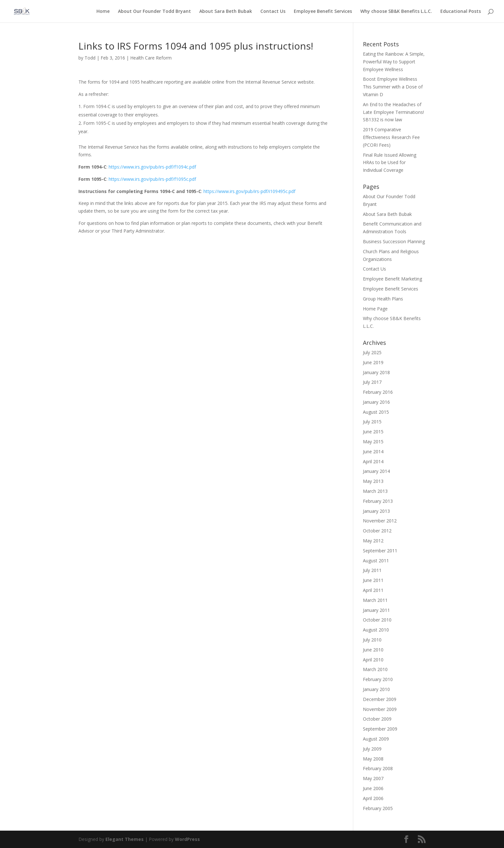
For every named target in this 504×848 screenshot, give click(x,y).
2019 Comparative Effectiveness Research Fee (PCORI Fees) (391, 137)
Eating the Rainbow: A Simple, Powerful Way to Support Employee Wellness (394, 62)
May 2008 (373, 759)
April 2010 (373, 660)
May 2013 (373, 481)
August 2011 (376, 561)
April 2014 (373, 461)
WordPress (187, 839)
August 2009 (376, 739)
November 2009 (380, 709)
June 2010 (373, 650)
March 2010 (375, 669)
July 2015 (372, 422)
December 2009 (380, 699)
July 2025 (372, 352)
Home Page (375, 309)
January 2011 (376, 610)
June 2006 (373, 788)
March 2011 (375, 600)
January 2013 (376, 511)
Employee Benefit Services (323, 12)
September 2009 (380, 729)
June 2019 (373, 362)
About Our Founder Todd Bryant (154, 12)
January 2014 (376, 471)
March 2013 (375, 491)
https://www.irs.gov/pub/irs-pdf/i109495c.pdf (249, 191)
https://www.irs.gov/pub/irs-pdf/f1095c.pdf (152, 179)
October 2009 (377, 719)
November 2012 (380, 521)
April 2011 (373, 590)
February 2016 (378, 392)
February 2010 (378, 679)
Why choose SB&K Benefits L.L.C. (396, 12)
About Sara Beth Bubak (226, 12)
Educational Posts (461, 12)
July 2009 (372, 749)
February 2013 (378, 501)
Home (103, 12)
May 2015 (373, 442)
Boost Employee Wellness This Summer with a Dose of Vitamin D (393, 87)
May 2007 (373, 778)
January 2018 (376, 372)
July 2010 (372, 640)
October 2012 (377, 531)
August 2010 (376, 630)
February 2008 (378, 768)
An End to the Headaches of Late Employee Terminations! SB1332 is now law (393, 112)
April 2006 (373, 798)
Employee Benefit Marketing (392, 279)
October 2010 (377, 620)
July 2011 (372, 570)
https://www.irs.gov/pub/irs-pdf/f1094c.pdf (152, 167)
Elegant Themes (125, 839)
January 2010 (376, 689)
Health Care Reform (151, 58)
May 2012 (373, 541)
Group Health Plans (383, 299)
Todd (90, 58)
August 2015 (376, 412)
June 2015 (373, 432)
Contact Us (273, 12)
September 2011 (380, 551)
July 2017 (372, 382)
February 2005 (378, 808)
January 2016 (376, 402)
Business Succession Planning (394, 241)
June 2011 (373, 580)
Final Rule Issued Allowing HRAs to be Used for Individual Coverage (390, 163)
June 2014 (373, 452)
